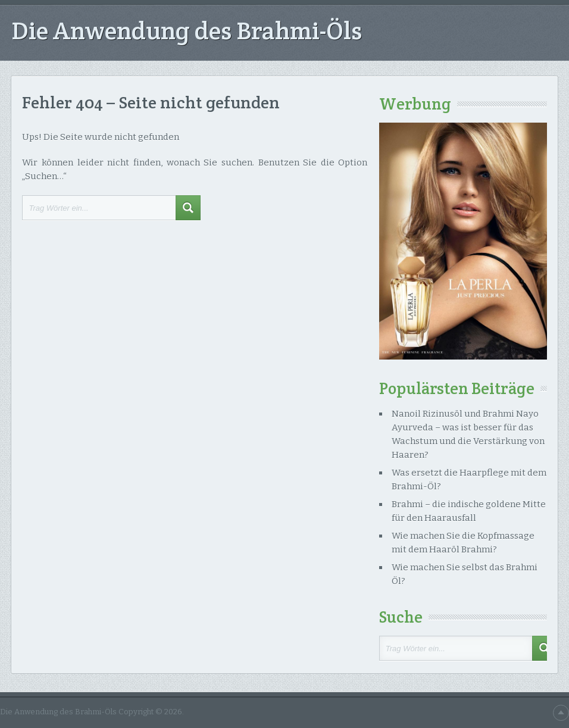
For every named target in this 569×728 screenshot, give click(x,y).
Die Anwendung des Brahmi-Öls (187, 30)
